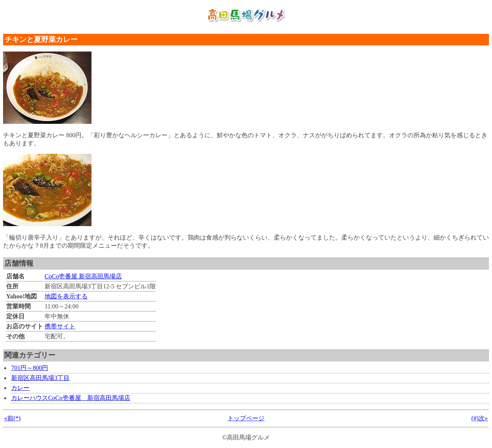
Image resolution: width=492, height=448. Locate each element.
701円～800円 (30, 368)
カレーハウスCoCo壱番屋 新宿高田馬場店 (71, 398)
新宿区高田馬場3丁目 (40, 378)
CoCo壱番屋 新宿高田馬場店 (83, 276)
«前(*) (12, 418)
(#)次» (480, 418)
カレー (20, 388)
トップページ (246, 418)
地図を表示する (66, 296)
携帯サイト (60, 326)
